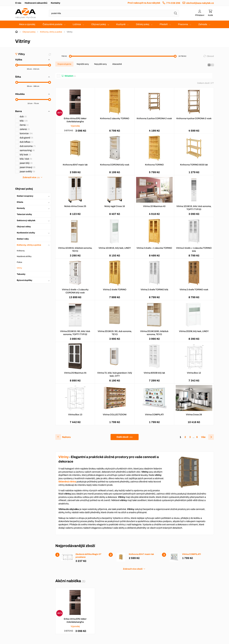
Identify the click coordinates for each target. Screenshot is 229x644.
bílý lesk (25, 155)
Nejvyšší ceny (100, 64)
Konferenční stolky (26, 233)
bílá (24, 121)
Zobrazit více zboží (133, 569)
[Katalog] (209, 65)
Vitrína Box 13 (75, 415)
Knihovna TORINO (154, 165)
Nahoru (66, 437)
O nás (18, 3)
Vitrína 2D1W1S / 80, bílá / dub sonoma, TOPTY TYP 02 (75, 333)
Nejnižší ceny (83, 64)
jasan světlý (27, 171)
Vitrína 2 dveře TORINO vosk (194, 290)
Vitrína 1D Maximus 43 (154, 206)
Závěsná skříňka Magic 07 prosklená (88, 556)
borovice (26, 133)
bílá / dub (26, 159)
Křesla (20, 202)
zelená (25, 129)
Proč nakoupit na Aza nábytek (144, 3)
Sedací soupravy (25, 196)
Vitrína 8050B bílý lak (154, 373)
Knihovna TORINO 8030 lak (194, 165)
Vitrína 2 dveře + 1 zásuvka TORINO (154, 248)
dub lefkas (27, 142)
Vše (203, 437)
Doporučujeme (64, 64)
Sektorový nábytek (26, 220)
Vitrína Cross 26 (194, 415)
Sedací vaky (23, 239)
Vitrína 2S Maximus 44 (75, 373)
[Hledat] (176, 13)
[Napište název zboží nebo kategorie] (114, 13)
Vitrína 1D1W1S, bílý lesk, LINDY (115, 248)
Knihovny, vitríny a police (51, 32)
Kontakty (55, 3)
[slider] (17, 65)
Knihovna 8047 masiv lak (75, 165)
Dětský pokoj (143, 24)
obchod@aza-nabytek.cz (200, 3)
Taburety (21, 274)
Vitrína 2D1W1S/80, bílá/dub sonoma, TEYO (154, 333)
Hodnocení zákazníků (36, 3)
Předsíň (164, 24)
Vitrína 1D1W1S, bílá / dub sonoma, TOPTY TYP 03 (194, 208)
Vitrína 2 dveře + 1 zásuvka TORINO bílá (194, 250)
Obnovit (210, 56)
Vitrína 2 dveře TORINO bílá (154, 290)
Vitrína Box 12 (194, 373)
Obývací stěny (24, 227)
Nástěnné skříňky (24, 256)
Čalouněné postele (53, 24)
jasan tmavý (28, 167)
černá (24, 125)
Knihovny (21, 251)
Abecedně (117, 64)
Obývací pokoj (99, 24)
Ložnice (77, 24)
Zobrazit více (31, 177)
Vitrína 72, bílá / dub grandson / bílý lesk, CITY (115, 374)
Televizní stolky (24, 214)
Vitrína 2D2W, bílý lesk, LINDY (194, 331)
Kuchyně (121, 24)
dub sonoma (28, 146)
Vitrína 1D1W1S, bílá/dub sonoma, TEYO (75, 250)
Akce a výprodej (27, 24)
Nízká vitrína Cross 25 (75, 206)
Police (19, 262)
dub (23, 116)
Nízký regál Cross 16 (115, 206)
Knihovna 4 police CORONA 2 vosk (194, 118)
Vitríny (19, 268)
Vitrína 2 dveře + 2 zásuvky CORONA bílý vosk (75, 291)
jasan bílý (26, 163)
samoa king (27, 150)
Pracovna (183, 24)
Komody (21, 208)
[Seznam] (212, 65)
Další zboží (125, 437)
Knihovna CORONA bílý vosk (115, 165)
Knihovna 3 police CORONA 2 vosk (154, 118)
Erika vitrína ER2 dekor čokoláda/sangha (75, 120)
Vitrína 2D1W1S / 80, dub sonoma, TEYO (115, 333)
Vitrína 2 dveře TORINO (115, 290)
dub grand (26, 138)
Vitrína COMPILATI (154, 415)
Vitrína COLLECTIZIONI (115, 415)
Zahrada (203, 24)
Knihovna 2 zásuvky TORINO (115, 118)
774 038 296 (173, 3)
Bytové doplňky (25, 280)
